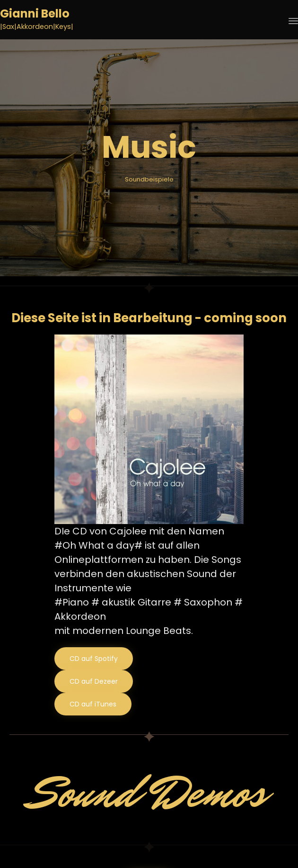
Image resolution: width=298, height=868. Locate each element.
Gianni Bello (35, 14)
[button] (94, 659)
